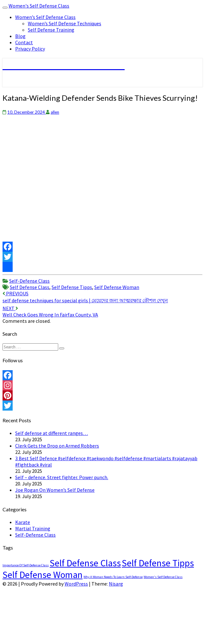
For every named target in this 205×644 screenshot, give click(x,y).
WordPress (76, 584)
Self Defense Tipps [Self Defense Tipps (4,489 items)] (158, 563)
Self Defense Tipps (72, 287)
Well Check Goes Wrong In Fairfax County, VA (50, 311)
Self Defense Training (51, 30)
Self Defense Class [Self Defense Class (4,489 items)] (85, 563)
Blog (20, 36)
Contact (24, 42)
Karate (23, 522)
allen (55, 112)
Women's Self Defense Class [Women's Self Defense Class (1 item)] (163, 577)
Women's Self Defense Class (39, 6)
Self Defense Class (30, 287)
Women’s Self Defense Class (45, 17)
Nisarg (116, 584)
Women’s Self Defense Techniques (65, 23)
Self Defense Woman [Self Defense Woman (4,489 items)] (43, 575)
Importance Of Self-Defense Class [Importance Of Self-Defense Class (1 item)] (26, 565)
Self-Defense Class (29, 281)
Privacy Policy (30, 49)
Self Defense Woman (117, 287)
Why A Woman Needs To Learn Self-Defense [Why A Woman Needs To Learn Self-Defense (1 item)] (113, 577)
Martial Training (33, 528)
